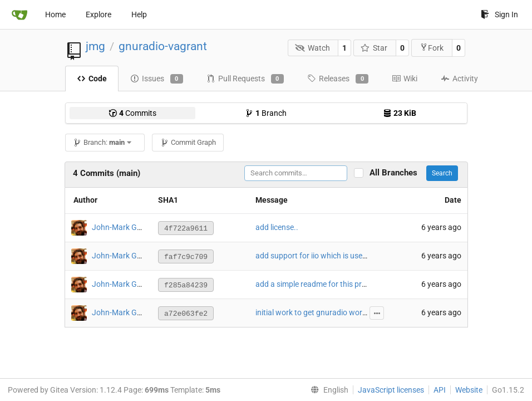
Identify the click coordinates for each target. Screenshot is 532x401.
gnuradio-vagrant (163, 46)
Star (374, 48)
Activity (459, 79)
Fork (432, 48)
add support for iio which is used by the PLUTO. (336, 256)
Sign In (499, 14)
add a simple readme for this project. (318, 284)
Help (139, 14)
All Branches (397, 173)
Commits (132, 113)
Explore (98, 14)
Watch (312, 48)
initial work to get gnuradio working (316, 312)
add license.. (277, 227)
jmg (95, 46)
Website (469, 390)
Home (55, 14)
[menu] (327, 390)
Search (442, 173)
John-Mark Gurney (124, 227)
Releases (338, 79)
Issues (157, 79)
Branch (266, 113)
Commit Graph (188, 142)
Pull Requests (245, 79)
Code (92, 79)
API (440, 390)
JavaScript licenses (391, 390)
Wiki (405, 79)
